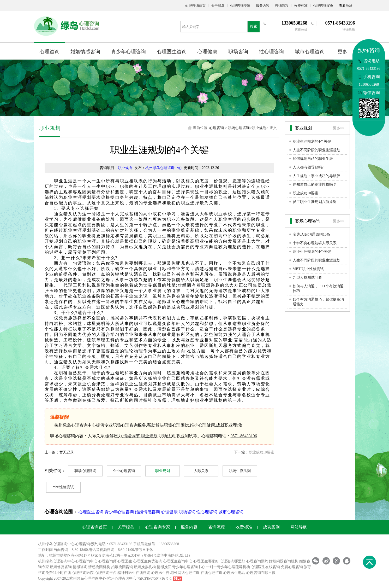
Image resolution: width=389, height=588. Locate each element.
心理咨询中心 (86, 561)
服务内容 (263, 6)
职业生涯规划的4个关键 (312, 141)
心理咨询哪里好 (232, 561)
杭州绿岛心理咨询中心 (164, 168)
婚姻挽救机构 (145, 567)
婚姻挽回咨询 (122, 567)
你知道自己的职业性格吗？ (315, 185)
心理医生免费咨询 (148, 561)
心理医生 (125, 561)
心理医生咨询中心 (178, 561)
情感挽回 (164, 567)
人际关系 (201, 471)
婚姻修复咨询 (61, 567)
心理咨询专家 (240, 6)
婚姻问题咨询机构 (284, 561)
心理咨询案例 (323, 6)
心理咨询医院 (83, 573)
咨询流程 (282, 6)
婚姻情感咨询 (85, 52)
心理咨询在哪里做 (261, 573)
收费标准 (301, 6)
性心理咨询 (271, 52)
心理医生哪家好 (206, 561)
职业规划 (259, 128)
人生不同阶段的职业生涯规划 (316, 150)
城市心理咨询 (310, 52)
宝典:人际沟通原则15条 (312, 234)
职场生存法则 (240, 471)
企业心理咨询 (124, 471)
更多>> (339, 128)
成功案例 (271, 527)
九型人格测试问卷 (307, 278)
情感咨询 (80, 567)
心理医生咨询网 (164, 573)
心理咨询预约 (257, 561)
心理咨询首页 (195, 6)
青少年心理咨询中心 (189, 567)
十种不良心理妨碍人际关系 (315, 243)
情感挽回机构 (99, 567)
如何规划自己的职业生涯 (313, 159)
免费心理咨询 (292, 567)
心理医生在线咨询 (265, 567)
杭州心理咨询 (118, 578)
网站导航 (299, 527)
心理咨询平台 (106, 573)
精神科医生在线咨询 (134, 573)
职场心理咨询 (239, 128)
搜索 (254, 27)
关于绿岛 (218, 6)
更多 (343, 52)
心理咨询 (50, 52)
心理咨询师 (107, 561)
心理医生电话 (234, 573)
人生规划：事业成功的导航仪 (316, 176)
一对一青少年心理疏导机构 (228, 567)
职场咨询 (238, 52)
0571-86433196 (244, 436)
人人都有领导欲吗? (308, 167)
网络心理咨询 (189, 573)
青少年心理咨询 (128, 52)
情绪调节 (131, 436)
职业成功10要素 (261, 452)
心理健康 (207, 52)
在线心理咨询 (212, 573)
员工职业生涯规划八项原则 (315, 202)
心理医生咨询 (172, 52)
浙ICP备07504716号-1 (155, 578)
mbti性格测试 (63, 487)
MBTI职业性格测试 (308, 269)
